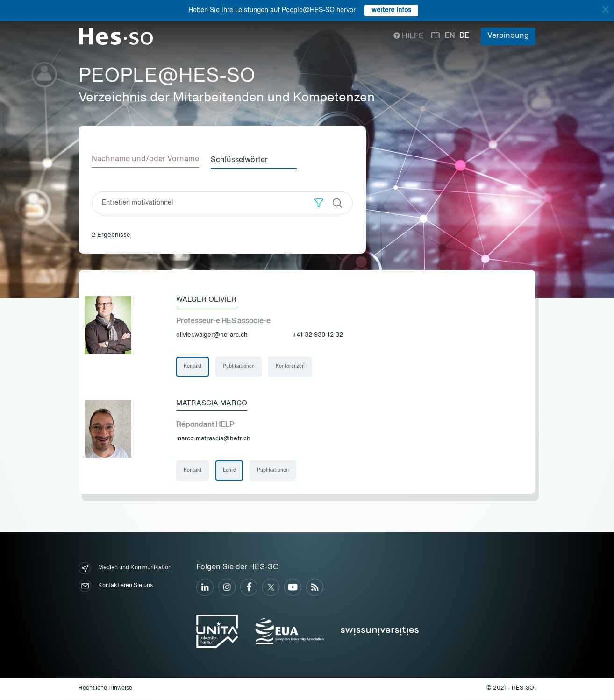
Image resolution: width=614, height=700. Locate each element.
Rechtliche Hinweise (105, 689)
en (450, 36)
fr (436, 36)
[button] (319, 202)
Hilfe (409, 36)
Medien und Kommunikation (125, 569)
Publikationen (239, 367)
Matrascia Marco (213, 403)
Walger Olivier (208, 299)
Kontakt (193, 367)
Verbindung (508, 36)
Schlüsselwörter (243, 159)
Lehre (230, 471)
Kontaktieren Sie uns (116, 587)
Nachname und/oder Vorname (145, 159)
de (464, 36)
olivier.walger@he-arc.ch (212, 335)
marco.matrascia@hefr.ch (213, 439)
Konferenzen (291, 367)
